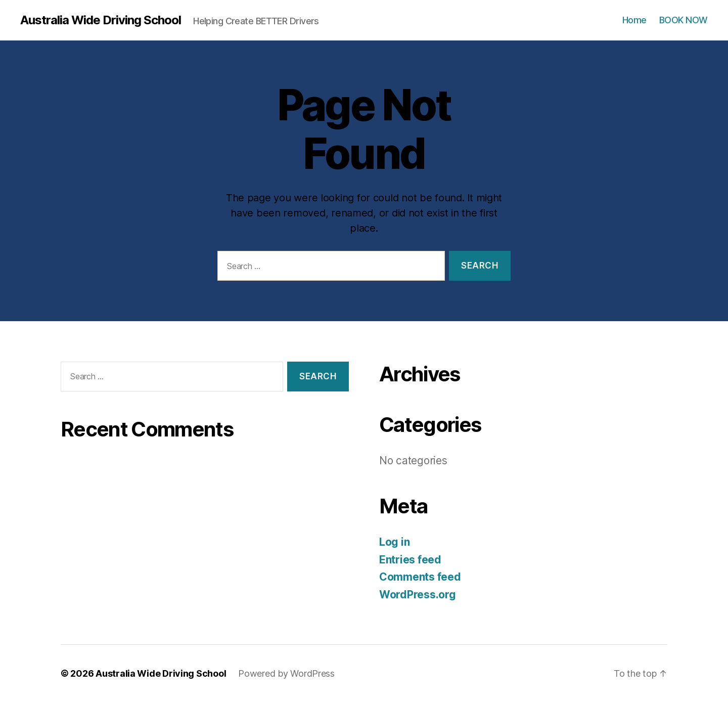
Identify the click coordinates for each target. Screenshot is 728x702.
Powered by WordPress (286, 673)
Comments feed (420, 577)
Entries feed (410, 560)
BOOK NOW (684, 20)
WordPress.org (418, 595)
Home (634, 20)
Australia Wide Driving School (101, 20)
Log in (394, 542)
